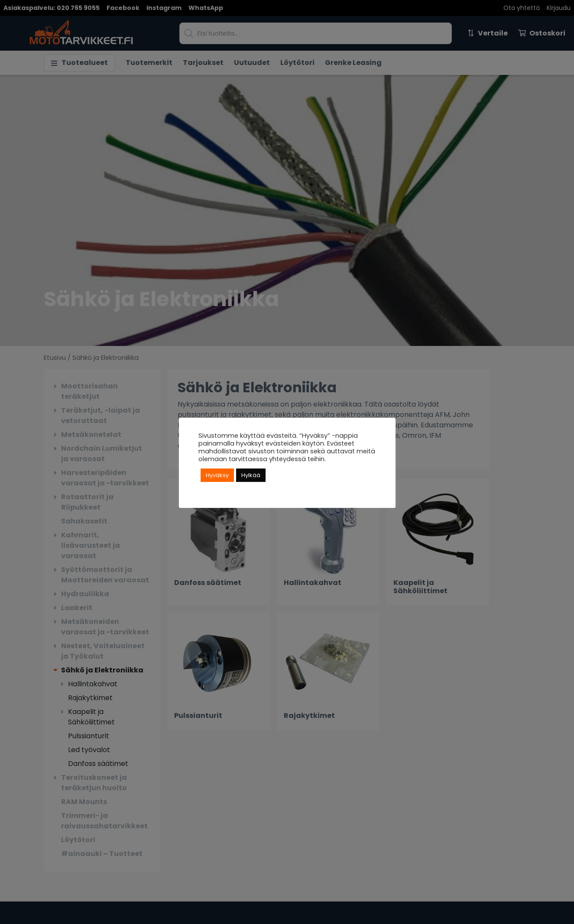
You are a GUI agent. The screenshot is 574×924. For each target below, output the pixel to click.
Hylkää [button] (251, 475)
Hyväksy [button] (217, 475)
